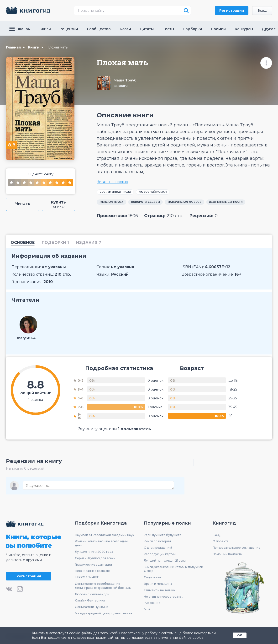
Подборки (192, 29)
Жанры (20, 29)
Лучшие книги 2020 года (94, 552)
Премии (218, 29)
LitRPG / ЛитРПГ (87, 577)
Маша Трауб (125, 80)
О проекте (221, 541)
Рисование (152, 603)
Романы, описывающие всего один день (101, 543)
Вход (262, 11)
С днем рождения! (158, 548)
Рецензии (69, 29)
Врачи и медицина (158, 584)
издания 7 (89, 243)
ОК (240, 635)
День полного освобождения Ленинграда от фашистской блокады (103, 586)
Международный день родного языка (103, 613)
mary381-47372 (28, 338)
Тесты (168, 29)
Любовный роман (153, 192)
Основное (23, 243)
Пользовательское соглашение (236, 548)
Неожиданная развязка (93, 571)
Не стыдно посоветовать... (163, 597)
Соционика (152, 577)
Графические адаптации (93, 565)
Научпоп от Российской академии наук (105, 535)
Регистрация (232, 11)
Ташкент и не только (159, 590)
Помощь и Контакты (227, 554)
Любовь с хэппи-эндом (92, 594)
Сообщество (99, 29)
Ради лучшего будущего (163, 535)
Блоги (125, 29)
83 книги (121, 86)
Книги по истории (157, 541)
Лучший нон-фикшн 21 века (165, 561)
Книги (45, 29)
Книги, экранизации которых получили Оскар (173, 569)
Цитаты (147, 29)
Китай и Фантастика (90, 600)
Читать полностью (112, 182)
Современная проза (115, 192)
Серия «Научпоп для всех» (95, 558)
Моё (147, 609)
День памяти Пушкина (92, 607)
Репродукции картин (160, 554)
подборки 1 (55, 243)
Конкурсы (244, 29)
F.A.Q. (217, 535)
